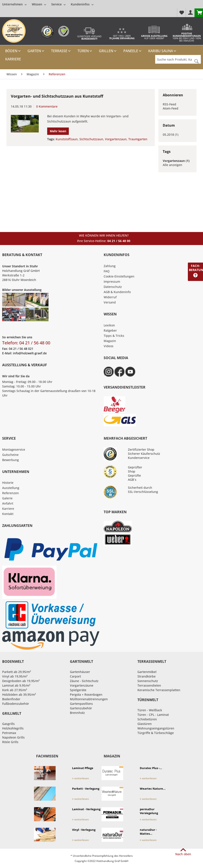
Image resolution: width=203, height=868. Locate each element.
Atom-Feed (171, 108)
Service (58, 4)
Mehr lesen (58, 131)
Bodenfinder (11, 699)
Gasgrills (8, 724)
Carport (75, 676)
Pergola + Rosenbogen (86, 695)
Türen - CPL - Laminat (153, 715)
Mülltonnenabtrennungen (89, 699)
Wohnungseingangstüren (156, 728)
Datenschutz (113, 287)
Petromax (9, 733)
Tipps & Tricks (114, 336)
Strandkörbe (147, 676)
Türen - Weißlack (150, 710)
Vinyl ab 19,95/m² (15, 676)
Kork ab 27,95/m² (15, 690)
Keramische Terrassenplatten (159, 690)
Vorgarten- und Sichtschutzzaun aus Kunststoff (57, 96)
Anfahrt (8, 503)
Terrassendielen (149, 685)
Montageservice (14, 449)
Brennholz (77, 713)
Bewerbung (10, 460)
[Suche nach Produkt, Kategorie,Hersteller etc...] (178, 59)
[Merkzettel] (181, 13)
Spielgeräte (78, 690)
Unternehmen (14, 4)
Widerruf (110, 297)
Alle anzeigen (172, 165)
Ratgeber (110, 330)
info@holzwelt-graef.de (30, 353)
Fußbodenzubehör (16, 704)
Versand (110, 302)
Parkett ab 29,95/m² (17, 672)
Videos (109, 346)
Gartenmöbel (147, 672)
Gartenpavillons (81, 704)
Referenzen (10, 493)
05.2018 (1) (171, 135)
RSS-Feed (169, 104)
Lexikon (109, 325)
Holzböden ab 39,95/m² (19, 695)
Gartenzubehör (81, 708)
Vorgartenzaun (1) (176, 161)
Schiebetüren (147, 719)
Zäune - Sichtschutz (84, 681)
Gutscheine (10, 455)
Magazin (110, 341)
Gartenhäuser (80, 672)
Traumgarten (138, 139)
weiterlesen (81, 778)
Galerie (7, 498)
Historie (8, 483)
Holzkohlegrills (13, 728)
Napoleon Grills (13, 737)
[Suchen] (197, 61)
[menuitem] (48, 4)
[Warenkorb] (199, 13)
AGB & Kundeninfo (117, 292)
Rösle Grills (10, 742)
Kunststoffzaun (67, 139)
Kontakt (8, 514)
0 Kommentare (47, 106)
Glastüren (145, 724)
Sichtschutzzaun (91, 139)
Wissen (39, 4)
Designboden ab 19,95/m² (21, 681)
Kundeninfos (82, 4)
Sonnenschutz (148, 681)
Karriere (8, 509)
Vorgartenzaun (116, 139)
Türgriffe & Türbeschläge (156, 733)
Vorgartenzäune (82, 685)
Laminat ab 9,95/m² (16, 685)
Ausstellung (11, 488)
